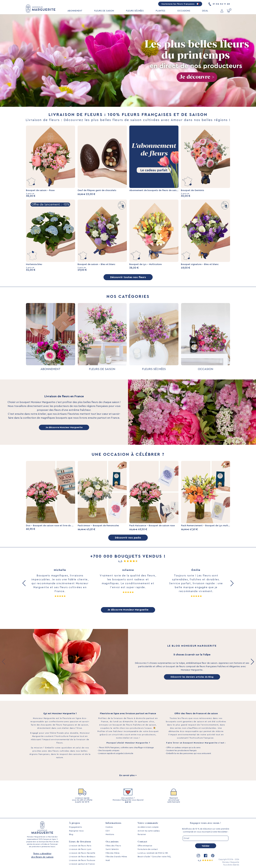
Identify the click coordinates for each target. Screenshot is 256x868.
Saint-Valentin (112, 849)
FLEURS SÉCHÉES (135, 11)
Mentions (110, 834)
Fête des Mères (113, 853)
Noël (108, 860)
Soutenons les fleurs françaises (180, 4)
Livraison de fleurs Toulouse (82, 860)
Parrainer (142, 834)
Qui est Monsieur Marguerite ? (60, 721)
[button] (24, 590)
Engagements (76, 827)
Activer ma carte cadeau (149, 831)
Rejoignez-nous (76, 831)
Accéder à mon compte (148, 827)
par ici (128, 809)
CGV (108, 831)
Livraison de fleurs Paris (80, 846)
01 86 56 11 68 (219, 4)
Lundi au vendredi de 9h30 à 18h (153, 853)
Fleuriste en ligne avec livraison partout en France (128, 721)
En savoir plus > (128, 782)
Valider (206, 846)
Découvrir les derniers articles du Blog (192, 684)
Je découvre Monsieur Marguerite (64, 431)
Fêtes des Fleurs (113, 846)
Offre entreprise (145, 846)
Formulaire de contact (148, 849)
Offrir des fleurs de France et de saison (196, 721)
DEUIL (205, 11)
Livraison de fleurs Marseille (82, 853)
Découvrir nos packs (128, 544)
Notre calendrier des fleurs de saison (42, 855)
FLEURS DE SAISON (104, 11)
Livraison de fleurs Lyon (80, 849)
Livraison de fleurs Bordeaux (82, 857)
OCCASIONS (184, 11)
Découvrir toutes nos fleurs (128, 280)
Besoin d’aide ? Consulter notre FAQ (154, 857)
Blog (71, 834)
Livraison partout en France (82, 864)
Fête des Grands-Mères (116, 857)
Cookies (109, 827)
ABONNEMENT (75, 11)
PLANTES (160, 11)
